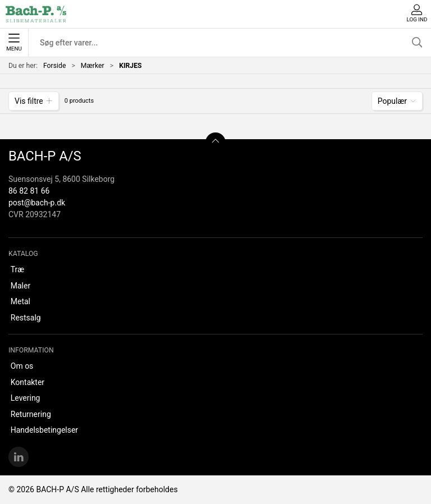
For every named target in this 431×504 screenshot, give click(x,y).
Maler (20, 286)
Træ (17, 269)
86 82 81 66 (29, 191)
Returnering (31, 414)
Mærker (93, 66)
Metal (20, 301)
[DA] (36, 14)
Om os (22, 366)
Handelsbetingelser (44, 430)
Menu (14, 43)
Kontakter (27, 382)
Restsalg (26, 318)
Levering (26, 398)
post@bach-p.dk (37, 203)
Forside (55, 66)
